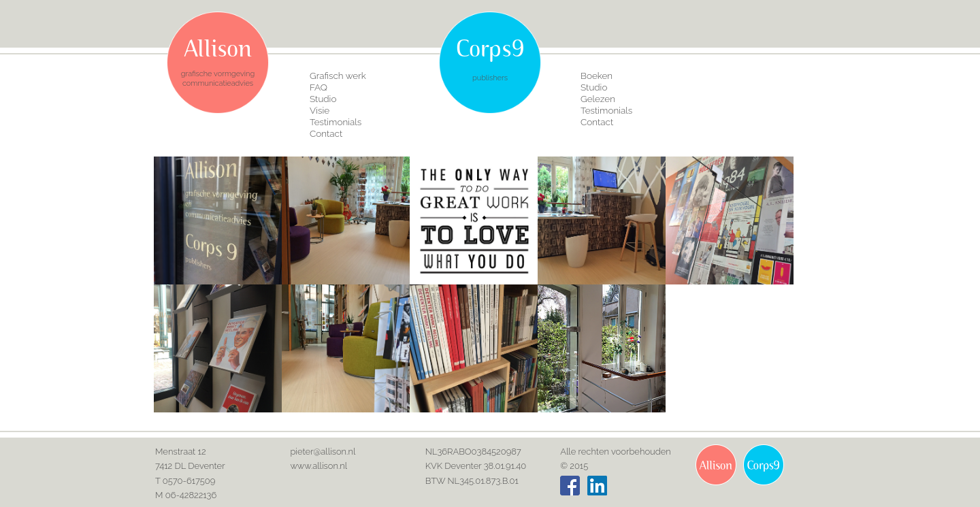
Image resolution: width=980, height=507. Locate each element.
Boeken (597, 76)
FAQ (318, 87)
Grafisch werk (338, 76)
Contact (326, 133)
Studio (323, 99)
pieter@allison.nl (323, 452)
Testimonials (336, 122)
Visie (320, 110)
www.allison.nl (318, 466)
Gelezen (598, 99)
